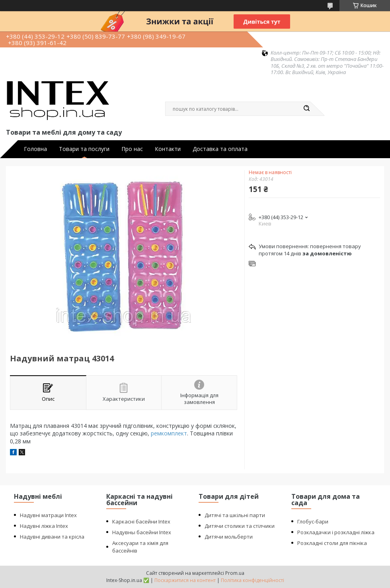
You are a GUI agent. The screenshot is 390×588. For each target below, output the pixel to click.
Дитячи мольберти (229, 537)
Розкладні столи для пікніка (332, 543)
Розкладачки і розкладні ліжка (336, 532)
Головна (35, 149)
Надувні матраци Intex (48, 515)
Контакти (168, 149)
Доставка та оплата (220, 149)
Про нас (132, 149)
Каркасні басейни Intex (141, 521)
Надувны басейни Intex (142, 532)
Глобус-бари (313, 521)
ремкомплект (169, 433)
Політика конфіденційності (253, 580)
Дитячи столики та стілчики (240, 526)
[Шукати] (306, 109)
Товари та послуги (84, 149)
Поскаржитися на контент (185, 580)
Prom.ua (235, 573)
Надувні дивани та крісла (52, 537)
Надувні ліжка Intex (44, 526)
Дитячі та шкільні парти (235, 515)
